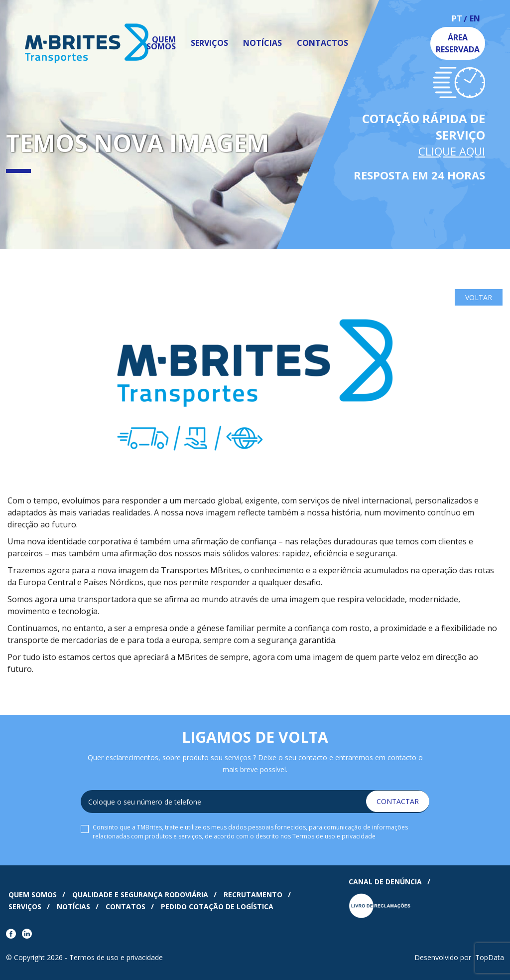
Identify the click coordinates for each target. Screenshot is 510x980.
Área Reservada (458, 43)
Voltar (479, 297)
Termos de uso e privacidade (334, 836)
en (475, 19)
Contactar (398, 801)
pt (457, 19)
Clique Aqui (452, 151)
